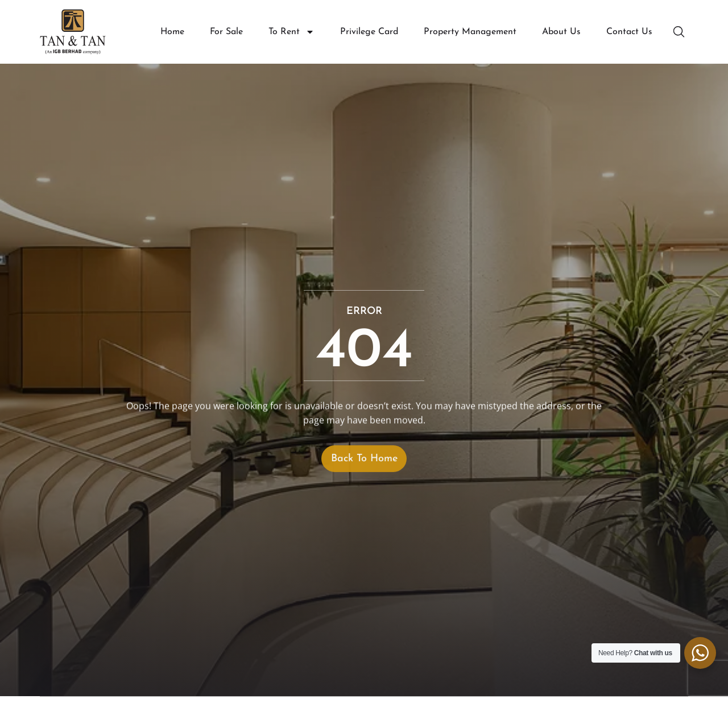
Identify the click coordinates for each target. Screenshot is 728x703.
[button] (680, 32)
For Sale (226, 32)
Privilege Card (369, 32)
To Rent (291, 32)
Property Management (470, 32)
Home (172, 32)
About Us (561, 32)
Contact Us (629, 32)
